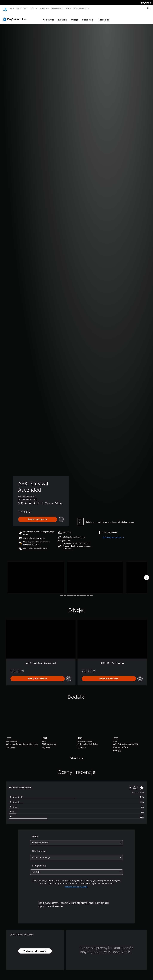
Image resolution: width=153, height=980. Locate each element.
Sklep (67, 8)
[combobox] (76, 840)
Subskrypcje (88, 17)
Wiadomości (56, 8)
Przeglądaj (104, 17)
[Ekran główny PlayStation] (5, 8)
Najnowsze (48, 17)
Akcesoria (43, 8)
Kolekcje (63, 17)
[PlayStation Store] (16, 16)
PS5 (17, 8)
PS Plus (33, 8)
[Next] (147, 575)
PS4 (24, 8)
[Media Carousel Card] (36, 575)
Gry (11, 8)
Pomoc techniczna (80, 8)
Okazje (75, 17)
